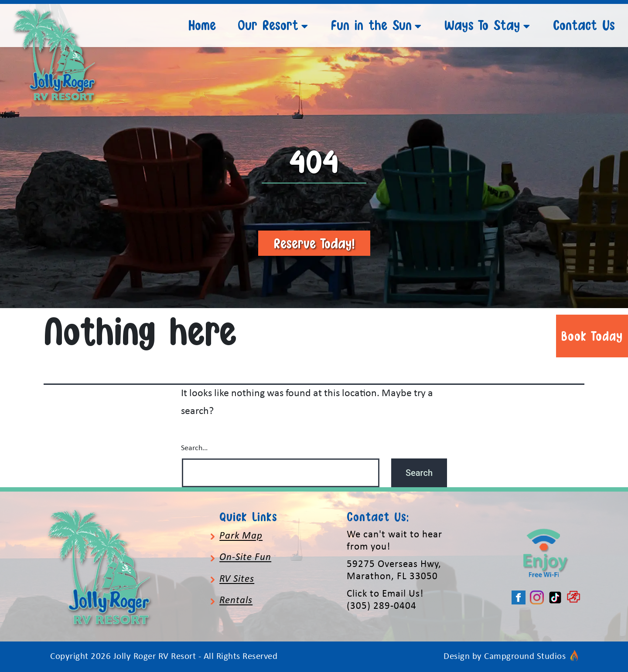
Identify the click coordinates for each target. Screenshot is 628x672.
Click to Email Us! (385, 594)
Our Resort (268, 25)
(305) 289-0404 (382, 606)
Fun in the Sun (371, 25)
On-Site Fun (245, 558)
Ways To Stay (482, 25)
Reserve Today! (314, 243)
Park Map (241, 536)
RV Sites (237, 579)
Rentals (236, 601)
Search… (194, 448)
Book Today (592, 336)
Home (202, 25)
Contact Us (584, 25)
